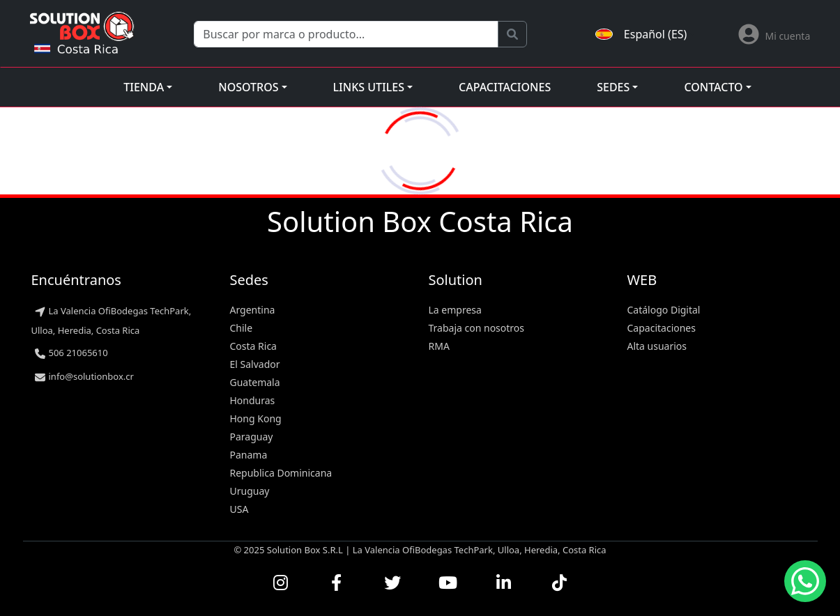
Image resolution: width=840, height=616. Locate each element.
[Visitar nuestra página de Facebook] (337, 583)
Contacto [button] (713, 87)
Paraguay (252, 437)
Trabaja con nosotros (477, 328)
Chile (242, 328)
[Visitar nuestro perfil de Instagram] (281, 583)
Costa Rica (253, 346)
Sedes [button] (613, 87)
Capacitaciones (505, 87)
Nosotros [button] (248, 87)
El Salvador (255, 364)
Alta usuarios (657, 346)
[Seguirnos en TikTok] (560, 583)
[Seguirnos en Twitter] (392, 583)
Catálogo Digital (664, 310)
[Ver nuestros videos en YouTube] (448, 583)
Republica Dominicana (281, 473)
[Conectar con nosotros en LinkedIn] (504, 583)
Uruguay (250, 491)
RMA (439, 346)
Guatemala (255, 382)
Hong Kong (256, 418)
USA (239, 509)
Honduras (253, 400)
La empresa (455, 310)
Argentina (253, 310)
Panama (249, 455)
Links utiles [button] (369, 87)
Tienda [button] (144, 87)
